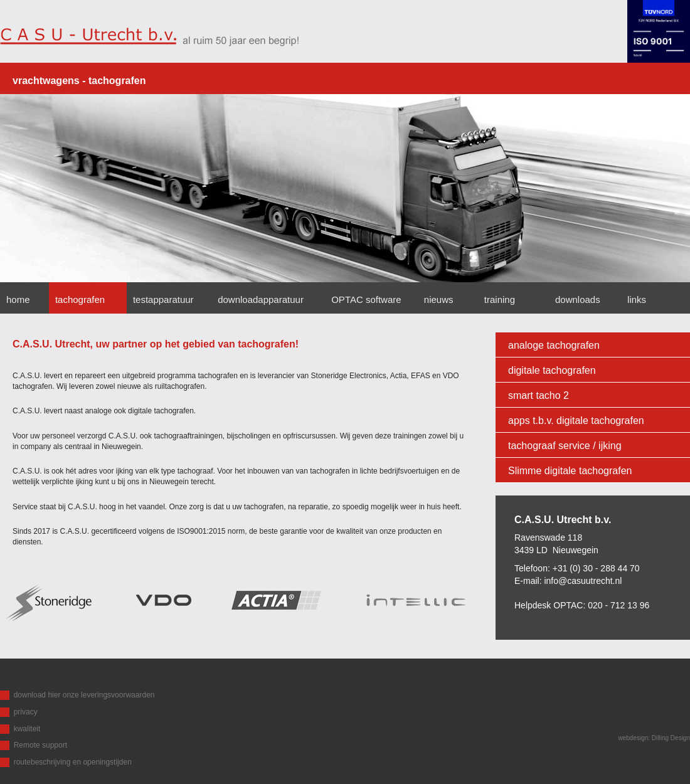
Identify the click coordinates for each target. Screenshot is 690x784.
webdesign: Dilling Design (654, 738)
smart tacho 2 (539, 395)
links (637, 299)
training (500, 299)
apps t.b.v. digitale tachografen (576, 421)
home (18, 299)
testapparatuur (163, 299)
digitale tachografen (552, 370)
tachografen (80, 299)
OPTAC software (366, 299)
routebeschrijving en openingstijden (73, 762)
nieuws (439, 299)
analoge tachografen (554, 345)
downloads (579, 299)
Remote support (40, 745)
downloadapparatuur (261, 299)
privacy (26, 712)
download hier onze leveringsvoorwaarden (84, 695)
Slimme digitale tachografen (570, 471)
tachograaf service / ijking (565, 446)
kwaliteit (27, 729)
